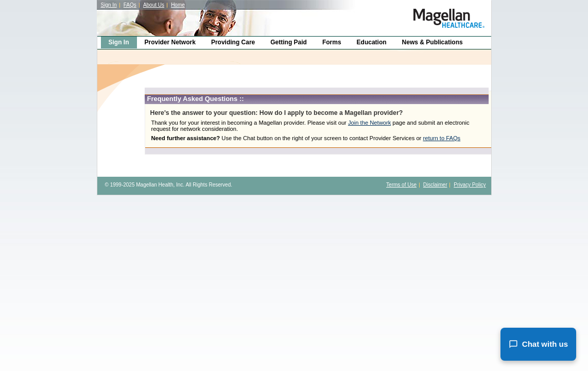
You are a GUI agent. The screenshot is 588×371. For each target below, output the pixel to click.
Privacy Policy (470, 185)
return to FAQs (442, 138)
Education (372, 42)
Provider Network (170, 42)
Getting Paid (289, 42)
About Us (154, 5)
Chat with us (538, 344)
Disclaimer (435, 185)
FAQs (130, 5)
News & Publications (433, 42)
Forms (332, 42)
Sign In (109, 5)
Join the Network (369, 123)
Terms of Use (401, 185)
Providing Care (233, 42)
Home (178, 5)
